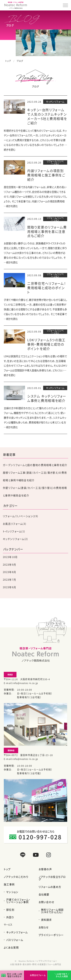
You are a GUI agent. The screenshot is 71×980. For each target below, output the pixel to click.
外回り (10, 917)
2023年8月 (9, 572)
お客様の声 (45, 869)
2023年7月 (9, 580)
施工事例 (9, 884)
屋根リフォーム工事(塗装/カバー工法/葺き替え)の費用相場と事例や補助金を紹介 (35, 476)
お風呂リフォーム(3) (14, 524)
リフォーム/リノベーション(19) (20, 516)
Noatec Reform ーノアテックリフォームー (38, 961)
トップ (8, 61)
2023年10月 (10, 557)
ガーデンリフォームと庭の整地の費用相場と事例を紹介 (35, 465)
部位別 (10, 910)
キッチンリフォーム (17, 932)
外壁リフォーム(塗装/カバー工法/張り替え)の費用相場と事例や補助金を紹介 (35, 492)
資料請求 (46, 920)
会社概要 (44, 894)
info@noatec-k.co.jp (25, 683)
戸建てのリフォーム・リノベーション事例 (18, 901)
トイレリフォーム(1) (14, 531)
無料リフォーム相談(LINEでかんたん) (52, 911)
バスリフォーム (15, 940)
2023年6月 (9, 587)
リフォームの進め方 (50, 887)
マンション (12, 892)
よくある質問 (11, 947)
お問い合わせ (47, 902)
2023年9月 (9, 565)
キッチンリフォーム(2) (15, 539)
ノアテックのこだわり (16, 877)
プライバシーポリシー (51, 935)
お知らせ (44, 927)
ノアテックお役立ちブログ (52, 878)
